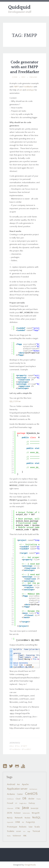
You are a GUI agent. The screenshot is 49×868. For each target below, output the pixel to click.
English (33, 77)
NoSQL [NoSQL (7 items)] (36, 817)
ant (21, 90)
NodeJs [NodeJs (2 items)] (27, 818)
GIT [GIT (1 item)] (16, 803)
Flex (18, 746)
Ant (12, 746)
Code (15, 77)
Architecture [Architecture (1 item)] (33, 789)
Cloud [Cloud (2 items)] (18, 799)
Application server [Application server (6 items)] (17, 789)
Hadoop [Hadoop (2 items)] (32, 803)
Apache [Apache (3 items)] (25, 784)
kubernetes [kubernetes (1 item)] (26, 813)
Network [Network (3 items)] (19, 818)
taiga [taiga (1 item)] (29, 831)
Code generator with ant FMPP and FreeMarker (25, 67)
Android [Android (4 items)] (11, 784)
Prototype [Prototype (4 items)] (12, 827)
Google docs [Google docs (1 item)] (23, 803)
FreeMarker (28, 87)
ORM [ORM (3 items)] (18, 822)
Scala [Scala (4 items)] (37, 827)
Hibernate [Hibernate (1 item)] (10, 808)
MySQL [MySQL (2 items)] (10, 818)
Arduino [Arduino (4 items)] (11, 794)
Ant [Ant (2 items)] (18, 785)
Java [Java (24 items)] (25, 808)
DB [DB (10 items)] (24, 798)
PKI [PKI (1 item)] (23, 822)
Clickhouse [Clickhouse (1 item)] (10, 799)
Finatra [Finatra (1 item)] (39, 799)
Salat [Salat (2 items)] (31, 827)
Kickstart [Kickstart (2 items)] (17, 813)
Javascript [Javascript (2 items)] (35, 808)
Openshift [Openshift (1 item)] (10, 822)
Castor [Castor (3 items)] (20, 794)
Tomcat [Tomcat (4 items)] (36, 831)
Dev (23, 77)
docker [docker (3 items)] (31, 799)
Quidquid (19, 7)
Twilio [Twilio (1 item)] (9, 836)
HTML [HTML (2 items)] (18, 808)
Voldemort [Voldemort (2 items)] (17, 836)
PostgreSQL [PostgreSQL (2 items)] (31, 822)
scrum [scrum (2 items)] (19, 831)
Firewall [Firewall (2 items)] (10, 803)
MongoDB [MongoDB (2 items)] (36, 813)
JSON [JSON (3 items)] (10, 813)
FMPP (16, 87)
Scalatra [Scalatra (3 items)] (11, 831)
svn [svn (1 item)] (24, 831)
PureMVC (27, 749)
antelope (30, 90)
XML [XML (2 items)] (25, 836)
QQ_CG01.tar (15, 401)
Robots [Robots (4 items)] (23, 827)
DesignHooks (30, 865)
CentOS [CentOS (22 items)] (31, 794)
